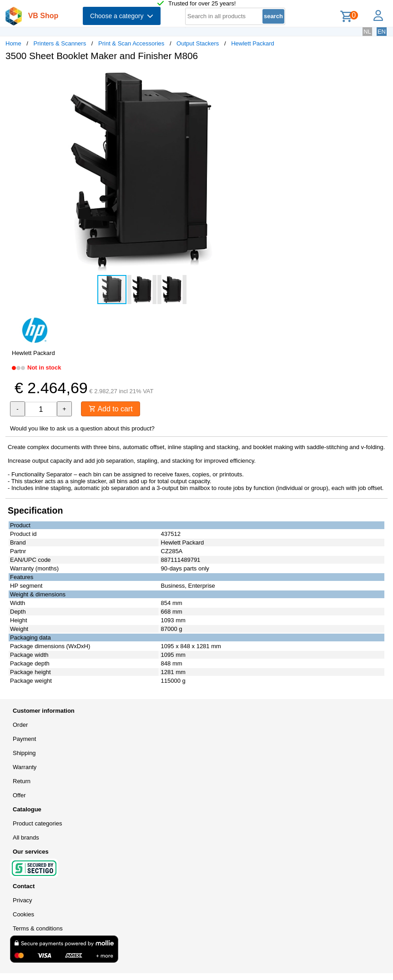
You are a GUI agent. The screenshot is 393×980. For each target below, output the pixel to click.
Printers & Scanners (60, 43)
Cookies (23, 914)
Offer (19, 795)
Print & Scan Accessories (131, 43)
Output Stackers (198, 43)
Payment (24, 739)
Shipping (24, 753)
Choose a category (122, 16)
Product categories (37, 823)
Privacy (23, 900)
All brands (26, 837)
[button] (270, 78)
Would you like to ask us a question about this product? (82, 428)
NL (367, 32)
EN (382, 32)
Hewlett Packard (253, 43)
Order (20, 725)
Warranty (25, 767)
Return (22, 781)
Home (13, 43)
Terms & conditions (38, 928)
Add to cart (111, 409)
